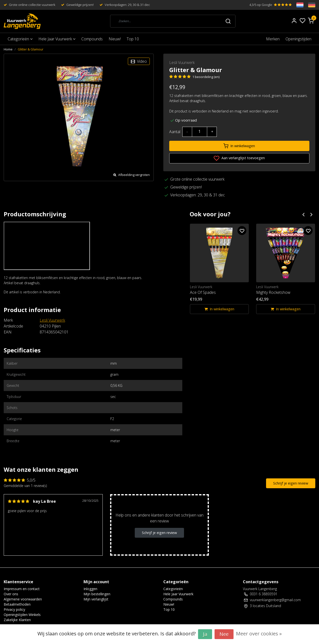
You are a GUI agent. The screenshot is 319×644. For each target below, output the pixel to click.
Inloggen (90, 589)
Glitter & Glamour (31, 49)
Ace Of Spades (203, 292)
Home (8, 49)
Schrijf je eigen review (291, 483)
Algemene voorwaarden (23, 599)
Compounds (92, 39)
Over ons (11, 594)
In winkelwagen (239, 146)
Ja (205, 634)
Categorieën (20, 39)
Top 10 (133, 39)
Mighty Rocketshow (273, 292)
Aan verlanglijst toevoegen (239, 158)
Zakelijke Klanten (17, 620)
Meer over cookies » (259, 634)
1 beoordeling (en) (206, 77)
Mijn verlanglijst (96, 599)
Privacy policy (14, 609)
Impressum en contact (22, 589)
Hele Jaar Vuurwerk (57, 39)
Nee (224, 634)
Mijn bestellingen (97, 594)
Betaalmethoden (17, 604)
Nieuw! (115, 39)
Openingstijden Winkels (22, 615)
